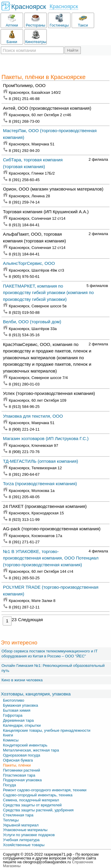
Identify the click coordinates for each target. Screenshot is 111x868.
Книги (8, 735)
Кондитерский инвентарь (25, 745)
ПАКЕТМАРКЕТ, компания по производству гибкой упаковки (48, 293)
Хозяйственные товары (24, 845)
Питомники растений (21, 770)
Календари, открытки (22, 725)
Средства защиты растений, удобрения (38, 810)
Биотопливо (14, 700)
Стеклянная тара (18, 815)
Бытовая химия (17, 710)
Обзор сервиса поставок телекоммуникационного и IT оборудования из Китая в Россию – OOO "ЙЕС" (49, 654)
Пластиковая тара (19, 775)
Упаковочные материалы (25, 830)
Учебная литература (21, 840)
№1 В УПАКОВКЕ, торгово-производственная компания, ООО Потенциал (51, 558)
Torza (40, 484)
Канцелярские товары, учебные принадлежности (47, 730)
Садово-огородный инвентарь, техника (38, 795)
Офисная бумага (18, 760)
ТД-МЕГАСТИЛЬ (41, 461)
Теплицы (11, 820)
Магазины (12, 866)
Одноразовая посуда (21, 755)
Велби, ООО (32, 322)
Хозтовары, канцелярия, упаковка (36, 694)
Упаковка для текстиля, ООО (33, 416)
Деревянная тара (18, 720)
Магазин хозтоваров (46, 438)
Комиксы (11, 740)
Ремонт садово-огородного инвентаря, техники (45, 790)
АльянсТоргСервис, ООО (29, 263)
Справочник (83, 862)
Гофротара (13, 715)
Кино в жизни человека (22, 680)
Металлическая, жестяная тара (31, 750)
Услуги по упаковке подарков (29, 835)
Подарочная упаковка (22, 780)
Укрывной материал (21, 825)
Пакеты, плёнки (17, 765)
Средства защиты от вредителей (32, 805)
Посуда (9, 785)
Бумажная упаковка (20, 705)
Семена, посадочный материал (31, 800)
